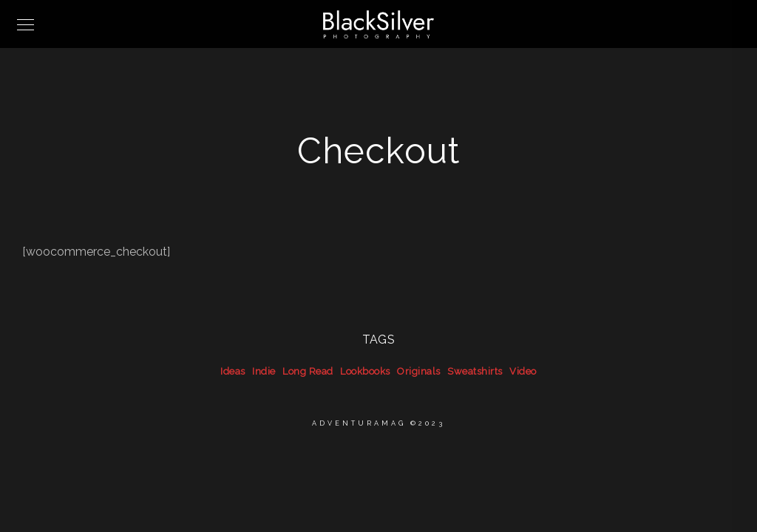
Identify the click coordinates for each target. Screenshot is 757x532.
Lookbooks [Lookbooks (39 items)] (365, 371)
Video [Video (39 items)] (523, 371)
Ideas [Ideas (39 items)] (233, 371)
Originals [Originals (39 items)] (419, 371)
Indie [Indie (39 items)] (264, 371)
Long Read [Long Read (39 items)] (308, 371)
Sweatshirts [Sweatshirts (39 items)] (475, 371)
